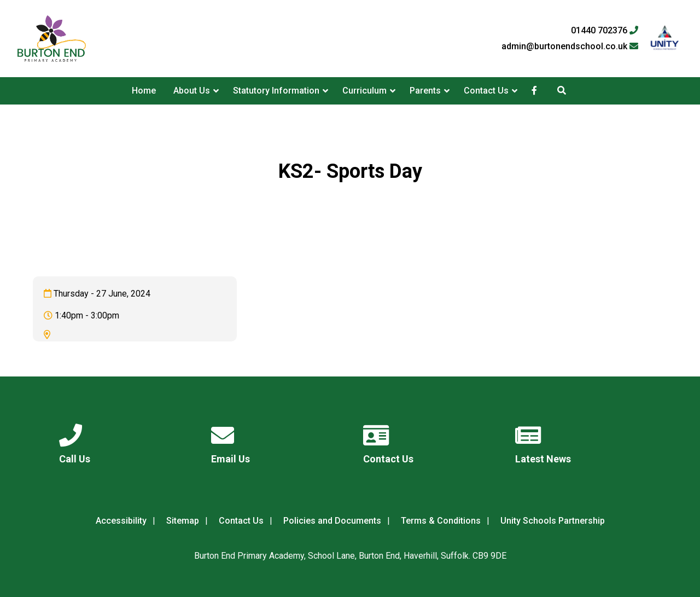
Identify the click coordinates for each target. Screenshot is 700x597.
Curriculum (364, 91)
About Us (192, 91)
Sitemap (183, 521)
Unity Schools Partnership (553, 521)
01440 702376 (605, 31)
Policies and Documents (332, 521)
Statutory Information (276, 91)
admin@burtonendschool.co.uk (570, 47)
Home (144, 91)
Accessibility (121, 521)
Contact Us (486, 91)
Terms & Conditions (441, 521)
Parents (425, 91)
